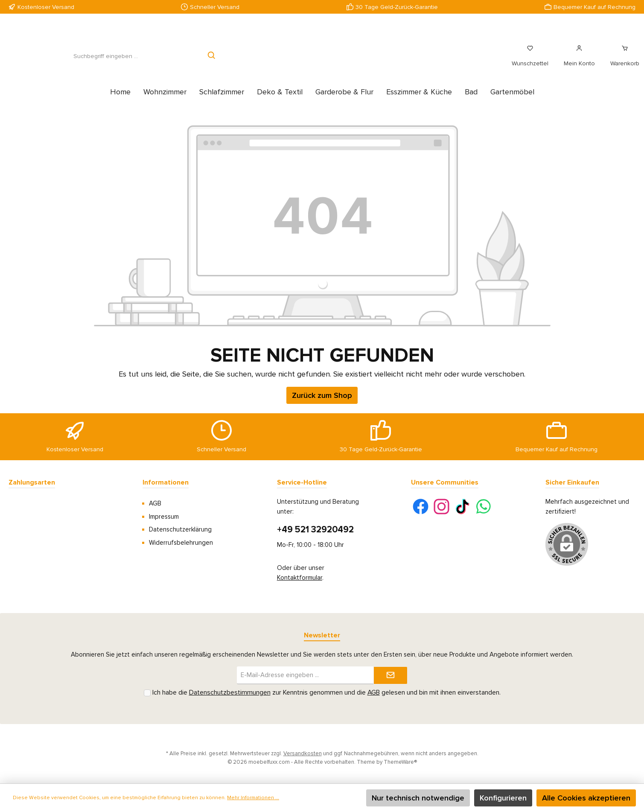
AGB (155, 503)
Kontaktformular (300, 578)
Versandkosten (303, 754)
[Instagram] (441, 507)
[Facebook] (421, 507)
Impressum (164, 517)
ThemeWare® (400, 762)
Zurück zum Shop (322, 405)
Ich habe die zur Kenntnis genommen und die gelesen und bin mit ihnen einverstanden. (326, 693)
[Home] (120, 101)
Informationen (166, 482)
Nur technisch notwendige (418, 798)
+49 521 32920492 (315, 530)
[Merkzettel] (530, 61)
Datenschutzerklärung (180, 529)
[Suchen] (212, 61)
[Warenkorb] (622, 61)
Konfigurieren (503, 798)
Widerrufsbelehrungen (181, 543)
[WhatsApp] (483, 507)
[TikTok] (462, 507)
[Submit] (390, 676)
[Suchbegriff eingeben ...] (105, 61)
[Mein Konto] (579, 61)
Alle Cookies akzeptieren (586, 798)
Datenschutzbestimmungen (230, 693)
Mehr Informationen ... (253, 798)
